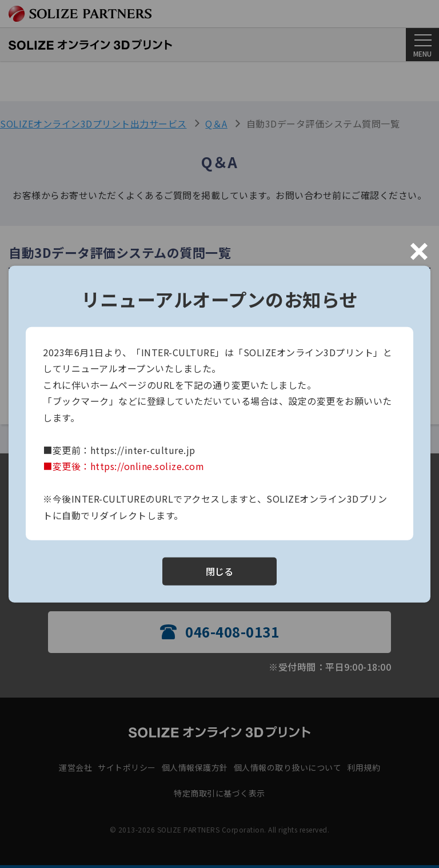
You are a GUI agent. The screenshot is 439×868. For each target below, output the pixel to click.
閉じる (219, 571)
